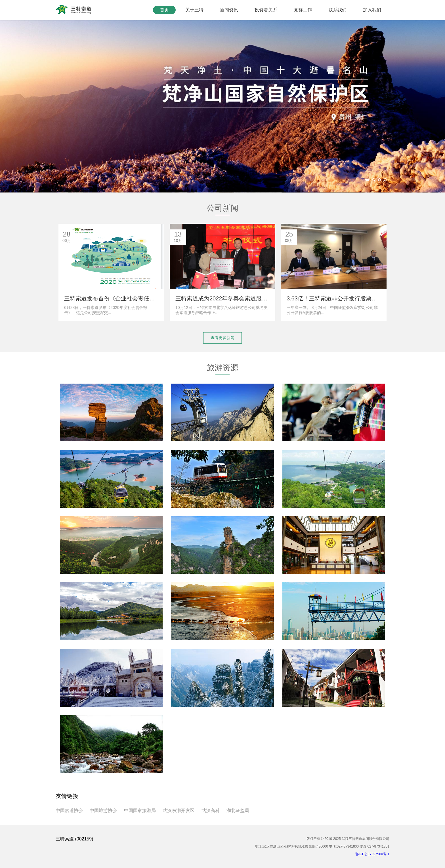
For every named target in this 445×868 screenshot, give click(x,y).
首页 (164, 10)
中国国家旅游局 (140, 811)
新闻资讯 (229, 10)
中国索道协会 (69, 811)
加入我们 (372, 10)
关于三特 (194, 10)
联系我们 (337, 10)
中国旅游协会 (103, 811)
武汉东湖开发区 (179, 811)
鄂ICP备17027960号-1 (372, 854)
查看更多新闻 (222, 338)
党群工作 (303, 10)
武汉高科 (211, 811)
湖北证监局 (238, 811)
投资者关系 (266, 10)
